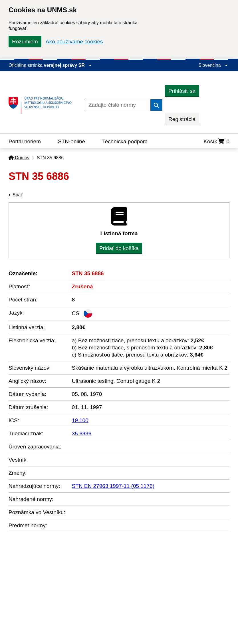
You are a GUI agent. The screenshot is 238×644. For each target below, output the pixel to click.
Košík (216, 141)
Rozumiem (25, 42)
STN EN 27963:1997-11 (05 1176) (113, 486)
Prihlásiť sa (182, 91)
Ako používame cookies (74, 42)
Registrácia (182, 119)
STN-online (71, 141)
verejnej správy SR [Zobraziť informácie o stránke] (68, 65)
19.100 (80, 420)
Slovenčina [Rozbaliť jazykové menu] (213, 65)
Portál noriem (25, 141)
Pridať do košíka (119, 248)
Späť (17, 195)
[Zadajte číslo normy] (118, 105)
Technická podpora (125, 141)
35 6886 (82, 433)
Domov (19, 158)
